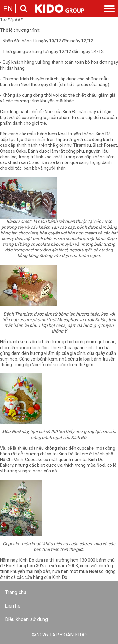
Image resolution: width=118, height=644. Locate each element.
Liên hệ (12, 606)
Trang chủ (15, 593)
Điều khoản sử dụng (26, 620)
